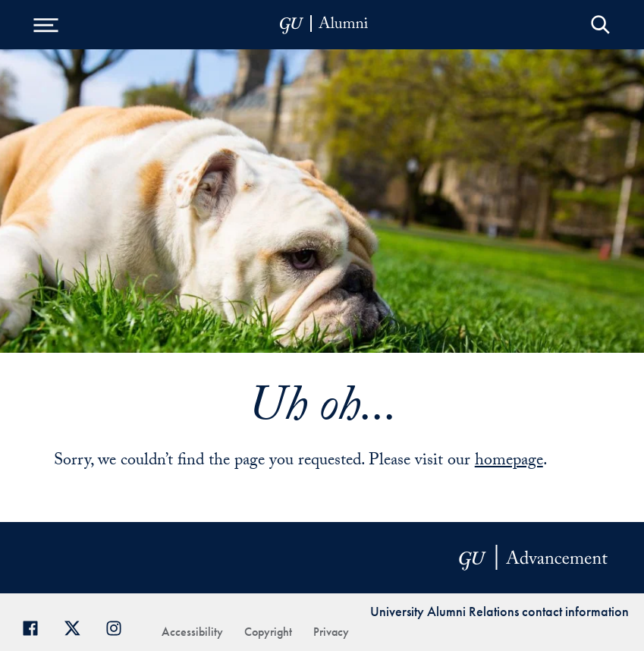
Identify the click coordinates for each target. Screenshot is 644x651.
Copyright (268, 632)
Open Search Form (600, 25)
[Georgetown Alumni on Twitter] (78, 626)
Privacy (331, 632)
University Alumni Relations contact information (499, 611)
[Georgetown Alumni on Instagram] (119, 626)
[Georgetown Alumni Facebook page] (36, 626)
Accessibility (192, 632)
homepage (509, 462)
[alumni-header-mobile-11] (324, 25)
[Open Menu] (46, 25)
